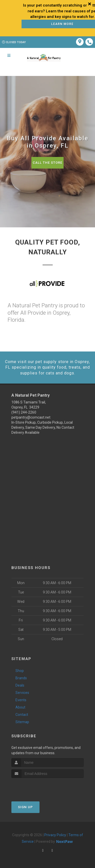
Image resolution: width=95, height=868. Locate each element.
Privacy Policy (55, 835)
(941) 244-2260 (24, 412)
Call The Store (48, 163)
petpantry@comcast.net (31, 417)
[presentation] (38, 787)
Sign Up (25, 807)
